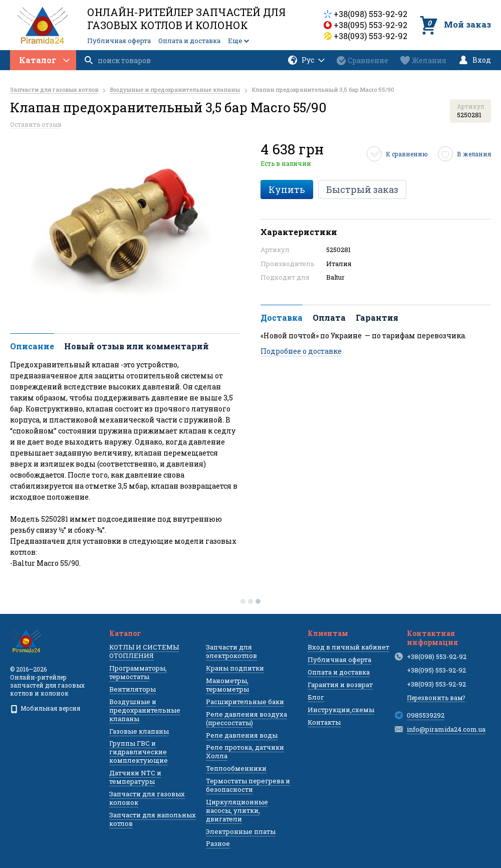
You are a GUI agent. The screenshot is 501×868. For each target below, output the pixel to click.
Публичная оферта (119, 41)
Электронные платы (241, 831)
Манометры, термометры (227, 685)
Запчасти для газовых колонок (147, 798)
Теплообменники (236, 768)
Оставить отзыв (36, 124)
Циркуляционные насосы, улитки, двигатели (237, 810)
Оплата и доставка (189, 41)
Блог (316, 697)
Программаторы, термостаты (138, 672)
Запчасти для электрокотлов (231, 651)
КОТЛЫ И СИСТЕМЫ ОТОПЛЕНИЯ (144, 651)
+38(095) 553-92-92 (370, 25)
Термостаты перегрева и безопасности (248, 785)
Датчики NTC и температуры (135, 777)
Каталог (44, 60)
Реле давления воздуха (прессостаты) (246, 718)
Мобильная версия (45, 708)
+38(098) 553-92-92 (370, 14)
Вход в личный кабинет (348, 647)
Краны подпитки (235, 668)
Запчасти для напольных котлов (153, 819)
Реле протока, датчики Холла (245, 751)
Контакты (324, 722)
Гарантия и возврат (340, 685)
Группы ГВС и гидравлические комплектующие (139, 752)
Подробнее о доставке (301, 351)
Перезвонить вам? (436, 698)
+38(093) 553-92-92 (370, 36)
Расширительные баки (245, 702)
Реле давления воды (242, 735)
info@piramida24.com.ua (446, 729)
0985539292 (426, 715)
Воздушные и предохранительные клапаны (145, 710)
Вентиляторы (133, 689)
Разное (218, 843)
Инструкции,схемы (341, 710)
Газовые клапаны (139, 731)
